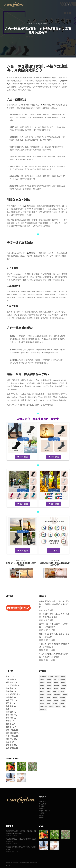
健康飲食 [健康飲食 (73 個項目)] (42, 686)
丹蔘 (8, 676)
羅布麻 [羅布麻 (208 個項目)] (49, 698)
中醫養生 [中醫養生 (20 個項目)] (49, 680)
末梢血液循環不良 (13, 694)
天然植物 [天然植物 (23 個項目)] (56, 689)
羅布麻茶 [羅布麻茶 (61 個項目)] (55, 698)
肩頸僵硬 (9, 712)
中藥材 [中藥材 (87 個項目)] (57, 677)
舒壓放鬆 (9, 715)
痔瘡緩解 (9, 697)
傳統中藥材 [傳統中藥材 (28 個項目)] (57, 686)
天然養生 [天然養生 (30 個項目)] (42, 692)
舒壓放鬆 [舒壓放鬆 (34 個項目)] (42, 701)
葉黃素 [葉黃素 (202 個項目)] (49, 704)
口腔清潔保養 (11, 685)
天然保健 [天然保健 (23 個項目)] (49, 689)
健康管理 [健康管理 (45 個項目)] (49, 683)
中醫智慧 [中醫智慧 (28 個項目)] (42, 680)
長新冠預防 (10, 736)
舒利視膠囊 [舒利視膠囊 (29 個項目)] (62, 698)
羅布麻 (9, 703)
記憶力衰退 (10, 730)
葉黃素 (9, 724)
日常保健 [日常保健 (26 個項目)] (42, 695)
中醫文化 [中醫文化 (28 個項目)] (63, 677)
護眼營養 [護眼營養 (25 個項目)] (51, 707)
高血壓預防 (10, 748)
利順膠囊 (9, 682)
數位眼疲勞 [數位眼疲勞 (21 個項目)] (61, 692)
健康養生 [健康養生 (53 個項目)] (49, 686)
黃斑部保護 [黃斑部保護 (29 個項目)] (43, 709)
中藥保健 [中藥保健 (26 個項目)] (51, 677)
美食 (8, 709)
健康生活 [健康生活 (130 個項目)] (42, 683)
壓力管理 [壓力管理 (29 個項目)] (42, 689)
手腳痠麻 (9, 691)
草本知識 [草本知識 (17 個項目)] (63, 701)
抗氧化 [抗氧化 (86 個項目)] (49, 692)
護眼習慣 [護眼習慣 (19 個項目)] (58, 707)
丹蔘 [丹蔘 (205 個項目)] (55, 680)
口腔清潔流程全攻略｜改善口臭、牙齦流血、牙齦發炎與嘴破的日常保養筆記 (54, 604)
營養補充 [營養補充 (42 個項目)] (65, 695)
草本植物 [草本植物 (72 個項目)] (56, 701)
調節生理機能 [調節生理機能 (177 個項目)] (43, 707)
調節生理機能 (11, 733)
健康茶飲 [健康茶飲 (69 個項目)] (56, 683)
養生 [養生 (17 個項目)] (64, 707)
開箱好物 (9, 739)
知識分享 (9, 700)
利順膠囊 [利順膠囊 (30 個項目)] (64, 686)
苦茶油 (9, 721)
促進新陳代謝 (11, 679)
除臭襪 (43, 78)
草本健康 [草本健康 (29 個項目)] (49, 701)
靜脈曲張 (9, 745)
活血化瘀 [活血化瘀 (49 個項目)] (49, 695)
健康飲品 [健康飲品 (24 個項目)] (63, 683)
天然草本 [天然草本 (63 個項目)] (63, 689)
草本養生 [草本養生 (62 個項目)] (42, 704)
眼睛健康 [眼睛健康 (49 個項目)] (42, 698)
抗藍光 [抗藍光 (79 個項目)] (54, 692)
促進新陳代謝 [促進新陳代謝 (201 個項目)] (62, 680)
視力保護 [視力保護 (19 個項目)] (62, 704)
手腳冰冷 (9, 688)
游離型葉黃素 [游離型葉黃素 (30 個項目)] (57, 695)
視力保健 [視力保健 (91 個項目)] (55, 704)
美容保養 (9, 706)
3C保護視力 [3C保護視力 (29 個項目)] (43, 677)
